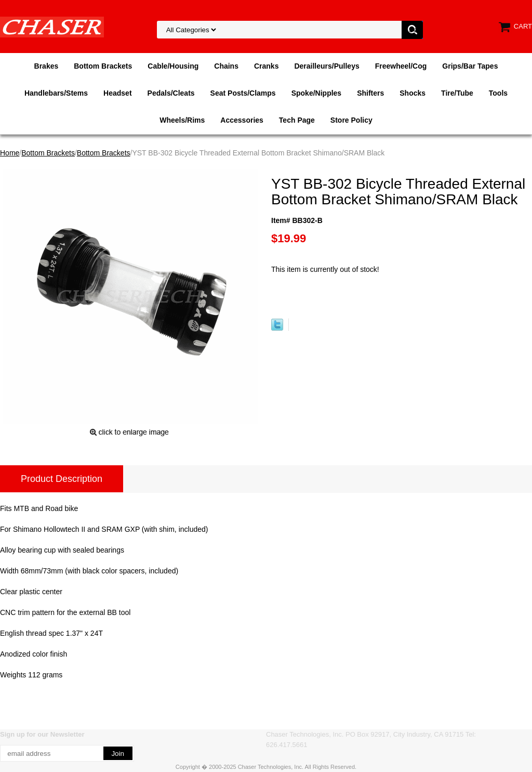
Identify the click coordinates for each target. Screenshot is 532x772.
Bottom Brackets (103, 66)
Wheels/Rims (182, 120)
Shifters (370, 93)
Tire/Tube (457, 93)
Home (10, 153)
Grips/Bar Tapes (470, 66)
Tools (498, 93)
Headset (117, 93)
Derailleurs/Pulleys (327, 66)
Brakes (46, 66)
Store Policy (351, 120)
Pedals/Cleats (171, 93)
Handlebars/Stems (56, 93)
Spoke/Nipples (316, 93)
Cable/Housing (173, 66)
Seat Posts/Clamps (243, 93)
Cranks (266, 66)
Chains (226, 66)
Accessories (242, 120)
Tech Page (297, 120)
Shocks (413, 93)
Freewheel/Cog (401, 66)
